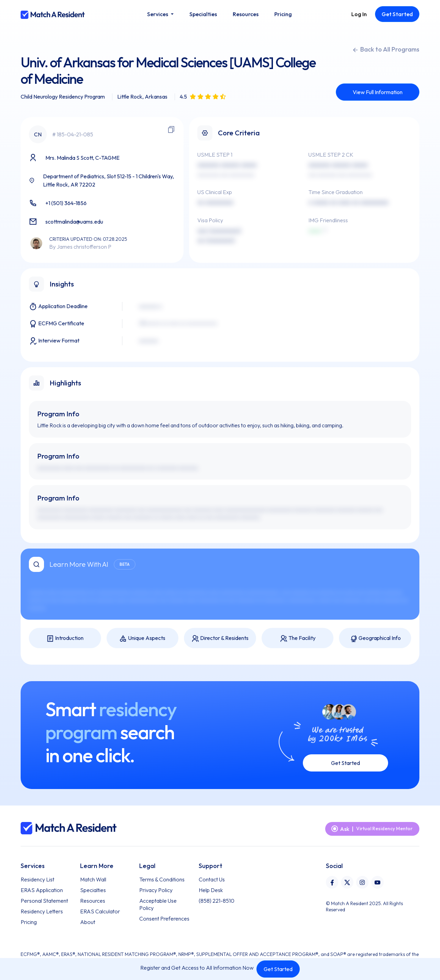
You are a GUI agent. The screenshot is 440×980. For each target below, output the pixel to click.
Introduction (65, 638)
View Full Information (378, 92)
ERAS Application (42, 890)
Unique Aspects (142, 638)
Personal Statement (44, 901)
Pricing (29, 922)
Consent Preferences (164, 919)
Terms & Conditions (162, 879)
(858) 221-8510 (217, 901)
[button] (160, 14)
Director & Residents (220, 638)
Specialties (93, 890)
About (88, 922)
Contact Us (212, 879)
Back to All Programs (386, 49)
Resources (93, 901)
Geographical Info (375, 638)
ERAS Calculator (100, 911)
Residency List (37, 879)
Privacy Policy (156, 890)
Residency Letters (42, 911)
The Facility (298, 638)
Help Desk (211, 890)
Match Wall (93, 879)
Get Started (278, 969)
